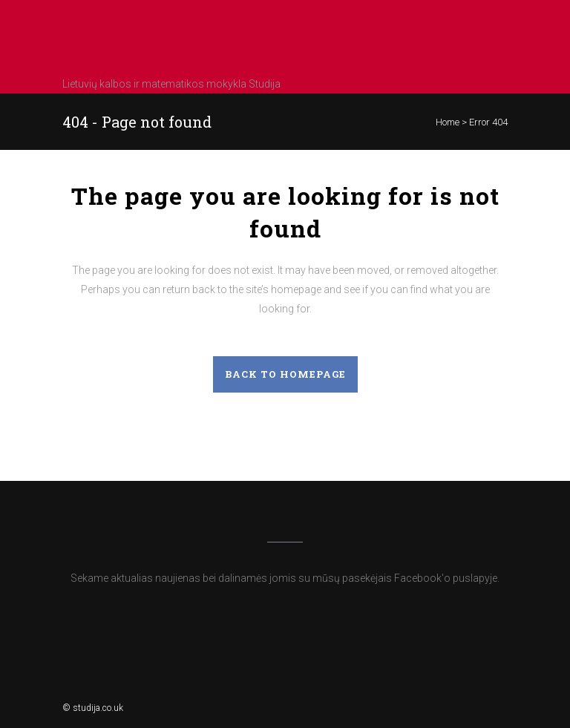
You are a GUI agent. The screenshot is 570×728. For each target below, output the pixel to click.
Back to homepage (285, 374)
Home (448, 122)
